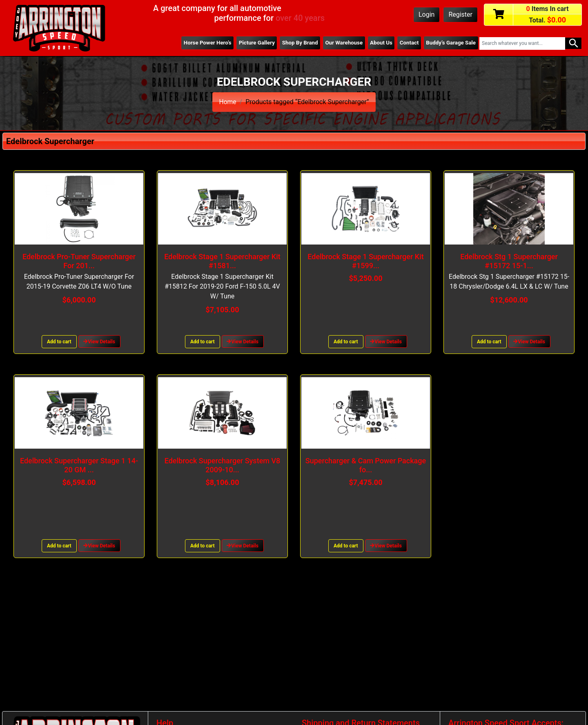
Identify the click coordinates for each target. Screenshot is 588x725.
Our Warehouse (341, 43)
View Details (99, 342)
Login (427, 14)
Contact (408, 43)
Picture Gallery (252, 43)
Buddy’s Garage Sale (450, 43)
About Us (379, 43)
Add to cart (59, 342)
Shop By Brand (296, 43)
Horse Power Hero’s (202, 43)
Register (460, 14)
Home (228, 102)
